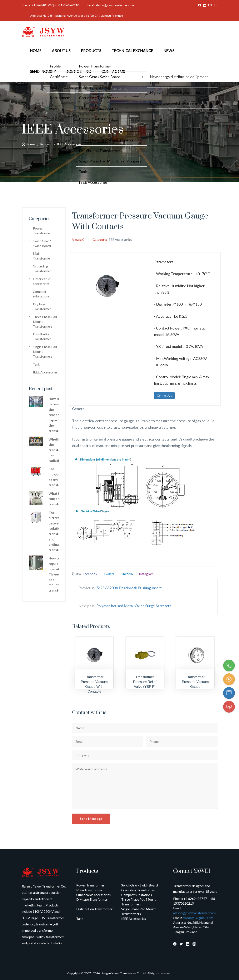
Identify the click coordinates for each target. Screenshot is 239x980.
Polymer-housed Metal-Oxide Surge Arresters (134, 606)
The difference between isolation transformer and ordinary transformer (58, 531)
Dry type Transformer (92, 899)
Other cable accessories (93, 895)
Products (91, 51)
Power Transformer (90, 885)
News (169, 51)
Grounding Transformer (138, 890)
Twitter (109, 574)
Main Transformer (89, 890)
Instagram (146, 574)
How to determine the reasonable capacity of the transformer (58, 415)
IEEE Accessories (69, 144)
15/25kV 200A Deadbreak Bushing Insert (128, 588)
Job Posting (79, 71)
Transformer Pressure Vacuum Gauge (195, 682)
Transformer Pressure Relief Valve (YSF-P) (145, 682)
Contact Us (113, 71)
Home (36, 51)
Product (46, 144)
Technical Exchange (132, 51)
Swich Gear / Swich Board (140, 885)
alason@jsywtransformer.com (194, 913)
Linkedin (127, 574)
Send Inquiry (43, 71)
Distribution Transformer (94, 909)
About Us (61, 51)
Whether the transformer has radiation (58, 450)
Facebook (90, 574)
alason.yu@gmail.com (198, 918)
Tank (36, 364)
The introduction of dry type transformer (58, 477)
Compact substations (137, 895)
